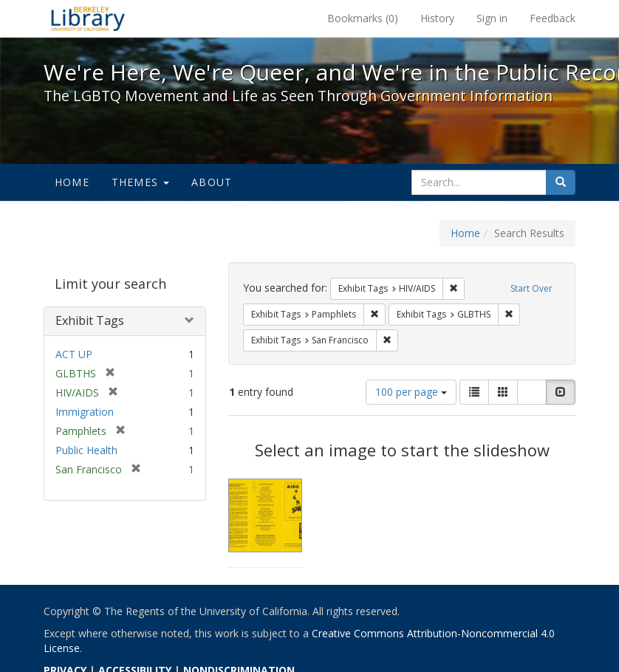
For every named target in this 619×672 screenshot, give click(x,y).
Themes (140, 182)
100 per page (411, 392)
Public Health (86, 450)
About (212, 182)
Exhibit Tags (90, 320)
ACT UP (74, 354)
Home (72, 182)
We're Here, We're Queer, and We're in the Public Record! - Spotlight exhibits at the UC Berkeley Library (88, 18)
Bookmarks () (363, 18)
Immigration (85, 412)
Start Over (531, 288)
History (437, 18)
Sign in (492, 18)
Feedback (553, 18)
